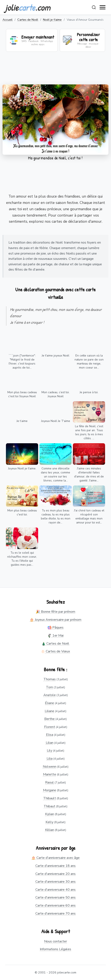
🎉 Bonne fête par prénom (55, 612)
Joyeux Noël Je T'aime (56, 421)
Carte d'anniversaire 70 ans (55, 914)
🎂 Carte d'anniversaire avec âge (55, 858)
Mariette (50, 774)
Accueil (8, 20)
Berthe (49, 719)
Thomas (50, 679)
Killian (50, 830)
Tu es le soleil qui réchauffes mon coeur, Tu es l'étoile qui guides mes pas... (22, 559)
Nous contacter (55, 941)
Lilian (50, 743)
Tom (49, 687)
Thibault (50, 798)
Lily (49, 751)
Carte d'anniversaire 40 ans (55, 890)
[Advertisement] (55, 71)
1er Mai (56, 636)
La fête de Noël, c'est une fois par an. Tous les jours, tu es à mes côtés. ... (89, 432)
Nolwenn (50, 767)
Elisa (50, 735)
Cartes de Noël (28, 20)
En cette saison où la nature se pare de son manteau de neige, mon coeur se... (89, 362)
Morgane (50, 790)
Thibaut (49, 806)
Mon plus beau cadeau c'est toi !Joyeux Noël (22, 394)
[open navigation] (103, 7)
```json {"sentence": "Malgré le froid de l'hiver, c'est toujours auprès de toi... (22, 362)
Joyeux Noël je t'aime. (22, 468)
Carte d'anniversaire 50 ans (55, 897)
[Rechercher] (94, 7)
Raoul (49, 782)
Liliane (49, 711)
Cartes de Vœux (55, 651)
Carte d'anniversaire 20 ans (55, 874)
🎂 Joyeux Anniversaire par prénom (55, 620)
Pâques (56, 628)
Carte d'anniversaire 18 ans (55, 866)
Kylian (50, 814)
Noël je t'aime (52, 20)
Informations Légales (55, 949)
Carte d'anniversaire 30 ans (55, 882)
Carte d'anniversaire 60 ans (55, 905)
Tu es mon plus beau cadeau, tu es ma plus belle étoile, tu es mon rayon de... (56, 516)
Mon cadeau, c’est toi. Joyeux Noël (55, 394)
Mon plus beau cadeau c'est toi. (22, 512)
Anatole (50, 695)
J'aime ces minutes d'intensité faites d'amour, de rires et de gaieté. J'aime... (89, 474)
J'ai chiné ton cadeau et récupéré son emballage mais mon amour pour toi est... (89, 516)
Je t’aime (22, 421)
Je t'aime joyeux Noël (55, 356)
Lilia (50, 759)
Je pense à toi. (89, 392)
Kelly (49, 822)
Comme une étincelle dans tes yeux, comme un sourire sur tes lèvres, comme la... (55, 474)
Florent (50, 727)
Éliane (49, 703)
